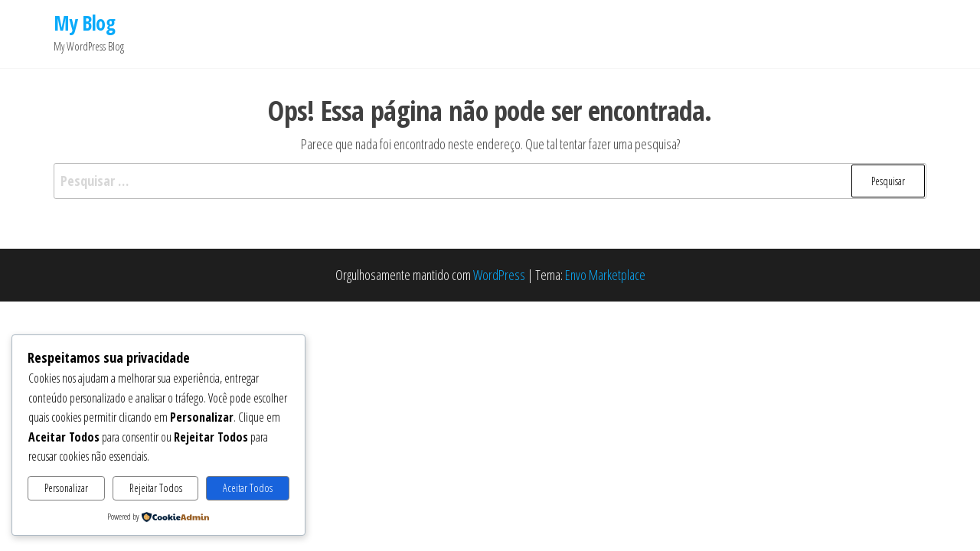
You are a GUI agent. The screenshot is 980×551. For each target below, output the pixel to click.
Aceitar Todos (248, 488)
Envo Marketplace (605, 275)
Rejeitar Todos (156, 488)
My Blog (84, 23)
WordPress (499, 275)
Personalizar (66, 488)
